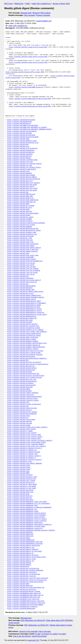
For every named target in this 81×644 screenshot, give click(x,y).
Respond (36, 13)
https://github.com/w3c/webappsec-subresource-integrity (29, 525)
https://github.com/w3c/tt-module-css (22, 450)
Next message (30, 15)
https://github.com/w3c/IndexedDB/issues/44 (26, 87)
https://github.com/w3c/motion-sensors (22, 324)
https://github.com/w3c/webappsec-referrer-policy (27, 519)
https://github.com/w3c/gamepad (20, 227)
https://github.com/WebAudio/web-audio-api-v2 (25, 595)
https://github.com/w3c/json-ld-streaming (24, 271)
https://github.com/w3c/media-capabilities (24, 295)
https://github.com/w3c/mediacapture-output (24, 309)
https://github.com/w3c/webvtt (19, 565)
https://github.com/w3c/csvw (18, 171)
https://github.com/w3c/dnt (18, 192)
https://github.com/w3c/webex (19, 538)
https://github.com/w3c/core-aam (20, 162)
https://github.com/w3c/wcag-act (20, 496)
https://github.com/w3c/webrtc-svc (21, 561)
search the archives (39, 636)
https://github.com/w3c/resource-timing (23, 400)
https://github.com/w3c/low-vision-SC (22, 282)
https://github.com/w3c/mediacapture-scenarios (26, 313)
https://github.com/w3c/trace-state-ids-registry (27, 446)
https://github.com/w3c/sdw (18, 406)
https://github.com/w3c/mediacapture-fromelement (27, 303)
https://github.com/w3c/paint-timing (22, 339)
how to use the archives (22, 636)
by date (38, 634)
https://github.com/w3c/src (18, 418)
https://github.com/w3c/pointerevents (22, 368)
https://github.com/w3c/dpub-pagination (23, 200)
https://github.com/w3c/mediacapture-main (24, 307)
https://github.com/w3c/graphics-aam (22, 232)
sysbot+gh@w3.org (44, 21)
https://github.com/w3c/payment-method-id (24, 345)
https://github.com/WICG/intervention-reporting (26, 603)
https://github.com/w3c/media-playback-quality (26, 297)
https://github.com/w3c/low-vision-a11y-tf (24, 280)
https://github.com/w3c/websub (19, 563)
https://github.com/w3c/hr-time (20, 238)
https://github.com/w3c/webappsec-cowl (22, 505)
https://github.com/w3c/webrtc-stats (22, 559)
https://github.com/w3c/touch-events (22, 429)
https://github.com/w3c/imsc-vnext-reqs (23, 255)
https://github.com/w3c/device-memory (22, 177)
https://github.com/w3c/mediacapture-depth (24, 301)
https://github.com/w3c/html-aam (20, 240)
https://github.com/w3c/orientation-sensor (24, 336)
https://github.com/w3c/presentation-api (23, 374)
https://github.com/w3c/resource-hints (22, 399)
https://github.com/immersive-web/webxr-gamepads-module (29, 129)
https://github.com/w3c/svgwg (19, 425)
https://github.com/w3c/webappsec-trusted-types (26, 526)
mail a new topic (45, 631)
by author (63, 634)
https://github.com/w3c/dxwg (18, 209)
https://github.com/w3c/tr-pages (20, 431)
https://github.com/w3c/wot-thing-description (25, 582)
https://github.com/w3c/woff (18, 567)
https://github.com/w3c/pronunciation (22, 381)
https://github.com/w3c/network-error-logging (25, 330)
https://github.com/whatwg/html (20, 122)
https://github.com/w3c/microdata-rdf (22, 318)
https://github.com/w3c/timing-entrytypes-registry (27, 427)
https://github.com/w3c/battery (20, 156)
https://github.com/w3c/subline (20, 421)
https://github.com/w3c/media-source (22, 299)
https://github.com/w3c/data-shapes (21, 175)
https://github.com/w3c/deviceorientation (24, 179)
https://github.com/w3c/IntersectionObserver (25, 261)
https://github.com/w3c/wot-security (22, 576)
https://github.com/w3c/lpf (18, 284)
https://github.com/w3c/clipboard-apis (22, 160)
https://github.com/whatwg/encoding (21, 120)
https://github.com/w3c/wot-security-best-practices (28, 578)
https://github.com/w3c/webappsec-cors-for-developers (29, 504)
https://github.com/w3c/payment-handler (23, 341)
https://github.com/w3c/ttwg (18, 471)
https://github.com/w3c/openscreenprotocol (24, 334)
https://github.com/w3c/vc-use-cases (22, 488)
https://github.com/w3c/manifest (20, 288)
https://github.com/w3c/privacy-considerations (26, 376)
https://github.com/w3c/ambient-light (22, 141)
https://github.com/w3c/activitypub (21, 135)
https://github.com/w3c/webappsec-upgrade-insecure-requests (31, 530)
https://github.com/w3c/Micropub (20, 320)
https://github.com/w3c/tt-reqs (20, 462)
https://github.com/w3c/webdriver (20, 536)
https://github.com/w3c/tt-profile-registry (24, 460)
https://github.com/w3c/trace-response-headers (26, 444)
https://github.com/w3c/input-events (22, 259)
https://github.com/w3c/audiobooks (21, 150)
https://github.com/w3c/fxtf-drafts (21, 225)
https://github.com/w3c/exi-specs (20, 217)
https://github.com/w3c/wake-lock (20, 492)
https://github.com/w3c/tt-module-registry (24, 456)
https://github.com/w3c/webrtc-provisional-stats (27, 557)
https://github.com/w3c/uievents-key (22, 479)
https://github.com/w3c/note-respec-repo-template (27, 332)
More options (46, 13)
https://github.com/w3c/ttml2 (19, 467)
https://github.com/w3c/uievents (20, 475)
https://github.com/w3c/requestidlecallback (24, 397)
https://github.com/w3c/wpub (18, 584)
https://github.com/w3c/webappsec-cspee (23, 511)
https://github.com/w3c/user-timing (21, 481)
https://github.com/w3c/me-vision (20, 294)
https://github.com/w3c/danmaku (20, 173)
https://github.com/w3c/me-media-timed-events (25, 292)
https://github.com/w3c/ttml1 (19, 465)
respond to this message (28, 631)
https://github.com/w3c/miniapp (20, 322)
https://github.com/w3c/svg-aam (20, 423)
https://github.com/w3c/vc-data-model (22, 484)
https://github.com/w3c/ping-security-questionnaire (28, 364)
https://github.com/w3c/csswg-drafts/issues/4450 (28, 62)
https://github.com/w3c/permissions (21, 357)
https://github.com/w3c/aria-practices (22, 148)
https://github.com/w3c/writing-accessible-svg (26, 588)
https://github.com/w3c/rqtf (18, 402)
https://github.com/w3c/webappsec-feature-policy (27, 513)
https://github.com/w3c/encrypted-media (23, 213)
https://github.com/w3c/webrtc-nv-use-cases (24, 551)
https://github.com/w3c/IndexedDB (20, 257)
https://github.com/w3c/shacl (19, 416)
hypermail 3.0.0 (33, 640)
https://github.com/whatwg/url (19, 124)
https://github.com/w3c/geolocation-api (23, 229)
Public (28, 4)
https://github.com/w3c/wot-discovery (22, 572)
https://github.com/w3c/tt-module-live (22, 454)
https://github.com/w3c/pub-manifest (22, 385)
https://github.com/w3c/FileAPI (20, 219)
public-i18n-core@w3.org (41, 4)
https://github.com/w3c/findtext (20, 221)
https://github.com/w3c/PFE (18, 360)
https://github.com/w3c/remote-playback (23, 393)
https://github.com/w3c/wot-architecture (23, 569)
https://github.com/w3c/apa (18, 145)
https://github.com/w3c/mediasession (22, 316)
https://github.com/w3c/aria (18, 146)
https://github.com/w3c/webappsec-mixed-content (26, 517)
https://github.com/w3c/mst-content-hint (23, 326)
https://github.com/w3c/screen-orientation (24, 404)
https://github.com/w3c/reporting (20, 395)
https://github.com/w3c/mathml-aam (21, 290)
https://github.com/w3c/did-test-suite (22, 188)
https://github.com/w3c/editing (20, 211)
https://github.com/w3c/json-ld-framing (23, 269)
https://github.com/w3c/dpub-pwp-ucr (22, 202)
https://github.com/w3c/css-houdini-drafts (24, 167)
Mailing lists (19, 4)
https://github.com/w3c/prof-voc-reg (22, 379)
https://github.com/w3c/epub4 (19, 215)
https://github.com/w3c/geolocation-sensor (24, 230)
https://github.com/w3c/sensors (20, 410)
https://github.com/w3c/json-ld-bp (21, 265)
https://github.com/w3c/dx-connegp (21, 206)
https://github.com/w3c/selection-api (22, 408)
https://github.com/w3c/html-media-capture (24, 248)
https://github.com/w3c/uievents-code (22, 477)
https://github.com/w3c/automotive (21, 152)
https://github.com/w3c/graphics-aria (22, 234)
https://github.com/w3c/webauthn (20, 532)
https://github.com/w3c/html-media (21, 246)
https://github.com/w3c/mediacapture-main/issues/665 (30, 99)
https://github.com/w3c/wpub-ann (20, 586)
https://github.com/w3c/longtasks (20, 278)
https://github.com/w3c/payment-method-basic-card (27, 343)
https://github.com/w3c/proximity (20, 383)
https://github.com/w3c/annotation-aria (23, 143)
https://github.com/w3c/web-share (20, 500)
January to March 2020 (61, 4)
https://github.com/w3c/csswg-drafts (22, 169)
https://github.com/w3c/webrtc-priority (23, 555)
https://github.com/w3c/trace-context (22, 433)
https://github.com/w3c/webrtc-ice (21, 548)
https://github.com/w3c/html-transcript (23, 250)
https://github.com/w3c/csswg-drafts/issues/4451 (28, 57)
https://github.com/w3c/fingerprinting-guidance (26, 223)
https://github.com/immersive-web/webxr (23, 125)
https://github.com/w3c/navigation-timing (24, 328)
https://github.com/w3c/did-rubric (21, 187)
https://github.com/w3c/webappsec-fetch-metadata (27, 515)
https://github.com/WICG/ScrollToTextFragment (25, 605)
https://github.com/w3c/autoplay (20, 154)
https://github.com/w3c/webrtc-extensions (24, 546)
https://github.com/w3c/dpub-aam (20, 196)
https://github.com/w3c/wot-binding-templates (25, 570)
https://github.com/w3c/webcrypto (20, 534)
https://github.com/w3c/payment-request (23, 349)
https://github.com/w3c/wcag (18, 494)
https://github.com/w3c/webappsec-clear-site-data (27, 502)
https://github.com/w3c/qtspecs (20, 391)
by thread (46, 634)
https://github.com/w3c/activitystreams (23, 137)
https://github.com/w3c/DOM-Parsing (21, 194)
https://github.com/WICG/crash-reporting (23, 599)
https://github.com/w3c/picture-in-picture (24, 362)
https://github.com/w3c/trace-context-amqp (24, 435)
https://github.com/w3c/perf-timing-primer (24, 353)
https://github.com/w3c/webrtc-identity (23, 549)
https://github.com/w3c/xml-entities (22, 590)
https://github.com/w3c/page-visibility (23, 337)
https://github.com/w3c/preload (20, 372)
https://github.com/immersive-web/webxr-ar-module (27, 127)
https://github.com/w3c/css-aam (20, 166)
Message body (26, 13)
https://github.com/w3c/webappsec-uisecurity (25, 528)
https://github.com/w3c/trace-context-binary (25, 437)
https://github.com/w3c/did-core (20, 181)
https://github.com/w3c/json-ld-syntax (22, 273)
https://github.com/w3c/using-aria (21, 483)
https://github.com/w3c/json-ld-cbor (22, 267)
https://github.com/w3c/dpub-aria (20, 198)
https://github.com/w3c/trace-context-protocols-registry (30, 441)
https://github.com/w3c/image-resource (22, 251)
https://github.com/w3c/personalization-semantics (27, 358)
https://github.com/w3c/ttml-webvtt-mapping (24, 463)
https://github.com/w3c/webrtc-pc (20, 553)
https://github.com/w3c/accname (20, 133)
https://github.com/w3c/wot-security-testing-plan (27, 580)
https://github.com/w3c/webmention (21, 540)
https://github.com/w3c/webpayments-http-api (25, 542)
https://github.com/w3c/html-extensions (23, 244)
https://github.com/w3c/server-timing (22, 412)
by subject (54, 634)
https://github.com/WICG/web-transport (22, 607)
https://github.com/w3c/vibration (20, 490)
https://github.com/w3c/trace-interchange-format (27, 442)
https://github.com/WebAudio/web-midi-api (24, 597)
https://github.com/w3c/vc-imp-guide (22, 486)
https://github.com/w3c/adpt (18, 139)
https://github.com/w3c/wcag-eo (20, 498)
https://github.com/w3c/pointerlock (21, 370)
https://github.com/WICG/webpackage (21, 609)
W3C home (8, 4)
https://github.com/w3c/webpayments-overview (25, 544)
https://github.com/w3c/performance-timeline (25, 355)
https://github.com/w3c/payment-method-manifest (26, 347)
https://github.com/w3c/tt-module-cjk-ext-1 (24, 448)
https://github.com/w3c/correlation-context (24, 164)
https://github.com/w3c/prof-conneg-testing (24, 378)
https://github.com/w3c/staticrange (21, 420)
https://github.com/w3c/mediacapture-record (24, 311)
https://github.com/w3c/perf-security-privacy (25, 351)
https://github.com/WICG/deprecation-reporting (26, 601)
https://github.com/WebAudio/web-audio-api (24, 593)
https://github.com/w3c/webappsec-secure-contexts (27, 521)
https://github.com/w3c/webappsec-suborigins (25, 523)
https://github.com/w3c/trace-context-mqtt (24, 439)
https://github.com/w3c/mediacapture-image (24, 305)
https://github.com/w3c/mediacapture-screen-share (27, 315)
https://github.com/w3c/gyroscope (20, 236)
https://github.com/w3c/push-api (20, 387)
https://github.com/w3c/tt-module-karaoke (24, 452)
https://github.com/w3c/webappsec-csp (22, 509)
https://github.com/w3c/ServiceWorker (22, 414)
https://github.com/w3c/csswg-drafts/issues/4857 (28, 47)
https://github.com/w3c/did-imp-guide (22, 185)
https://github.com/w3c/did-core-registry (24, 183)
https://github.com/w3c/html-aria (20, 242)
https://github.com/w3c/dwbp (18, 204)
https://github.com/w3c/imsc (18, 253)
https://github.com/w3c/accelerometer (22, 131)
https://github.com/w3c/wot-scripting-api (24, 574)
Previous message (43, 15)
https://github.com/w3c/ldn (18, 276)
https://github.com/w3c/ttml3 (19, 469)
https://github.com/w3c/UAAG (18, 473)
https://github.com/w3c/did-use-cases (22, 190)
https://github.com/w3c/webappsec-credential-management (29, 507)
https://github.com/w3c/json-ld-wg (21, 274)
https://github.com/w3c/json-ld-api (21, 263)
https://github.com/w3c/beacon (19, 158)
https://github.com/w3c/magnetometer (22, 286)
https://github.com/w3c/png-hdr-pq (21, 366)
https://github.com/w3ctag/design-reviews (24, 591)
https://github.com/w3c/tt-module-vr (22, 458)
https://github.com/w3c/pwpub (19, 389)
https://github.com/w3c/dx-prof (20, 208)
